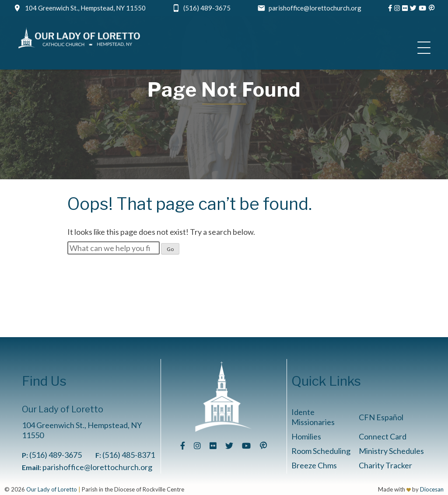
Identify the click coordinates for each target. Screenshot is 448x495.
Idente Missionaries (313, 417)
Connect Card (383, 436)
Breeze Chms (314, 465)
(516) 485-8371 (129, 455)
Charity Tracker (385, 465)
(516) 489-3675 (207, 8)
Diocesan (432, 489)
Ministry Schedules (391, 451)
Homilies (306, 436)
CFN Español (381, 417)
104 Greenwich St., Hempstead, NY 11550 (85, 8)
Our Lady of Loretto (52, 489)
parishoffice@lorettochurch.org (315, 8)
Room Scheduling (321, 451)
